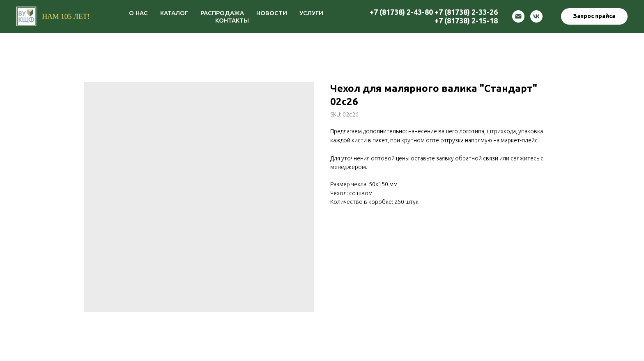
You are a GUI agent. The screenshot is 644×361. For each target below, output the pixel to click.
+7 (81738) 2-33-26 (466, 12)
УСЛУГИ (311, 13)
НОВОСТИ (272, 13)
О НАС (138, 13)
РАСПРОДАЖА (222, 13)
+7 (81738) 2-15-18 (466, 21)
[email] (518, 16)
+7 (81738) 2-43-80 (401, 12)
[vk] (536, 16)
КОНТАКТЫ (232, 20)
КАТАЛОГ (174, 13)
